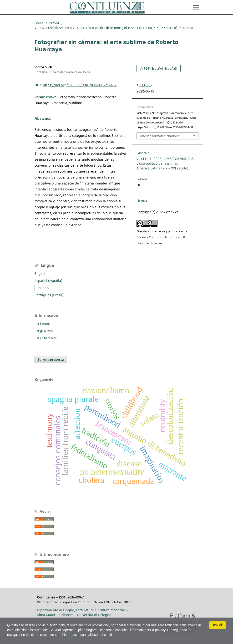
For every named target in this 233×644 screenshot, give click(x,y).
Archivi (54, 23)
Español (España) (48, 281)
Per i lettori (42, 324)
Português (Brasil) (49, 295)
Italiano (43, 288)
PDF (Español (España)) (160, 68)
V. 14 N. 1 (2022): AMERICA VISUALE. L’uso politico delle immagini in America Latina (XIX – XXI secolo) (106, 28)
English (41, 273)
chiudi (218, 625)
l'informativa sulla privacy (147, 630)
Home (39, 23)
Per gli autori (44, 331)
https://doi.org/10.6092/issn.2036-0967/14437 (80, 85)
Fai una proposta (51, 359)
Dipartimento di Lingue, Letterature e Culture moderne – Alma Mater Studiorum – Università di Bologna (82, 612)
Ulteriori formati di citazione (160, 136)
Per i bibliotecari (46, 338)
